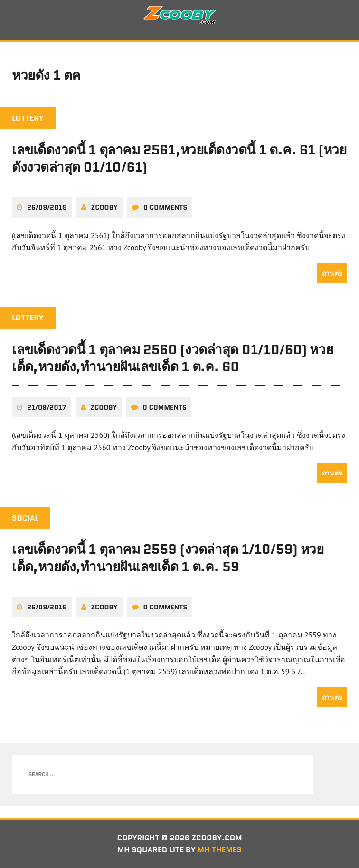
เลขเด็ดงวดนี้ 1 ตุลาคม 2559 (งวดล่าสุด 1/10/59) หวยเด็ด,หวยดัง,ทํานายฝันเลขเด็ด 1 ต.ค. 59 (168, 558)
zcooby (104, 207)
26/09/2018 (47, 207)
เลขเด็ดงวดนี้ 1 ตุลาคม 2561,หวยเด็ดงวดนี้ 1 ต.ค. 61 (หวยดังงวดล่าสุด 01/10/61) (179, 158)
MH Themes (220, 850)
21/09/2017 (47, 407)
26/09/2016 (47, 607)
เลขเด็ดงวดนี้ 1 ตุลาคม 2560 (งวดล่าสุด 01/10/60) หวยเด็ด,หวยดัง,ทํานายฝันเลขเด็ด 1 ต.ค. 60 (172, 358)
